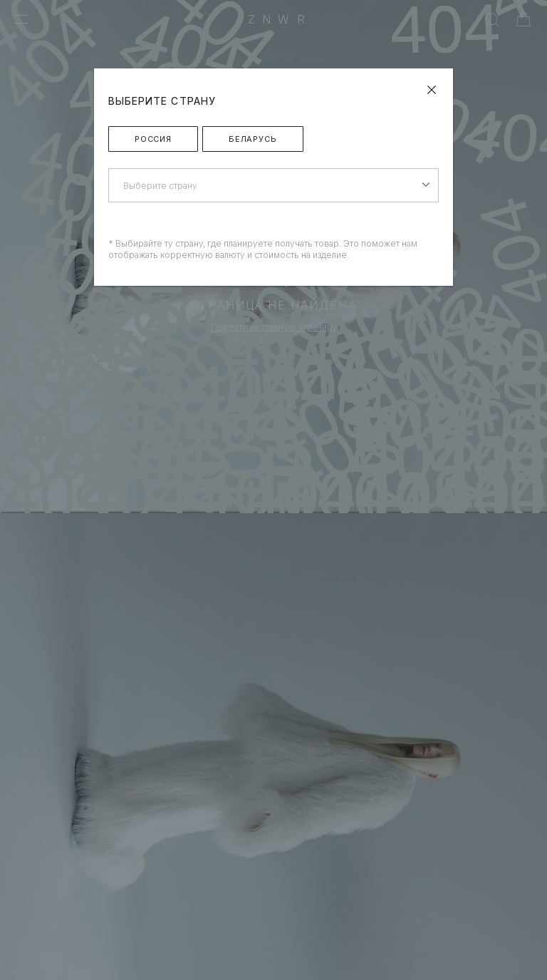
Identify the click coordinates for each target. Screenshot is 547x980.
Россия (153, 139)
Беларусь (253, 139)
